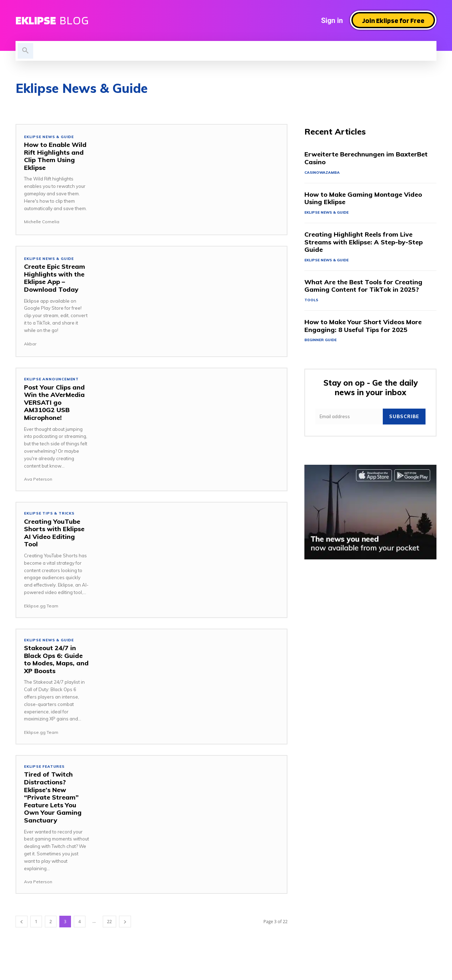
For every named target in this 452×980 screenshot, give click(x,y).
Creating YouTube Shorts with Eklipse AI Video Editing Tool (54, 534)
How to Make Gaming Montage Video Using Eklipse (363, 199)
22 (109, 924)
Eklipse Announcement (53, 379)
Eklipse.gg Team (41, 607)
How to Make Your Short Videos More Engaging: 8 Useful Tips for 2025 (363, 328)
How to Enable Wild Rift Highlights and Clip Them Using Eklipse (55, 156)
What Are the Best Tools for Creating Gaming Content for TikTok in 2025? (363, 287)
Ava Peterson (38, 480)
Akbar (30, 344)
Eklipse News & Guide (51, 137)
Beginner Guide (322, 342)
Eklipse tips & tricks (51, 514)
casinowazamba (323, 173)
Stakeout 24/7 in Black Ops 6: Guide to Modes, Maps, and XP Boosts (56, 661)
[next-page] (125, 924)
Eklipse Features (46, 769)
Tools (312, 302)
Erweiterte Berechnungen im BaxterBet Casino (366, 159)
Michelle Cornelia (42, 222)
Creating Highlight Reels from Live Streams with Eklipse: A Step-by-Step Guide (364, 243)
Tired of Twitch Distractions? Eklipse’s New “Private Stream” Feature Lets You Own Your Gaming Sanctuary (53, 800)
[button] (25, 51)
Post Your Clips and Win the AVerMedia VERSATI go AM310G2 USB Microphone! (54, 403)
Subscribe (404, 419)
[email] (349, 419)
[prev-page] (22, 924)
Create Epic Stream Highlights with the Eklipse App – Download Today (55, 278)
